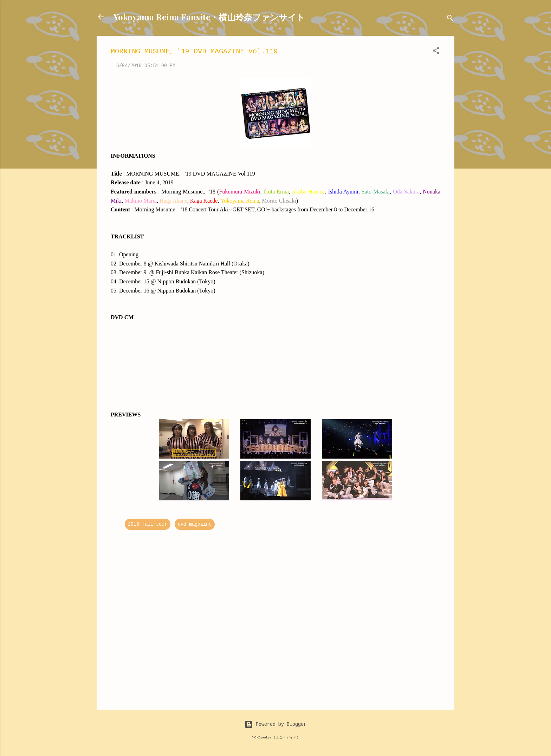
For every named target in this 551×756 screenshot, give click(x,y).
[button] (436, 52)
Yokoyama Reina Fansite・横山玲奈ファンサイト (209, 17)
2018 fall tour (148, 524)
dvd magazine (195, 524)
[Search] (450, 19)
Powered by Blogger (275, 724)
